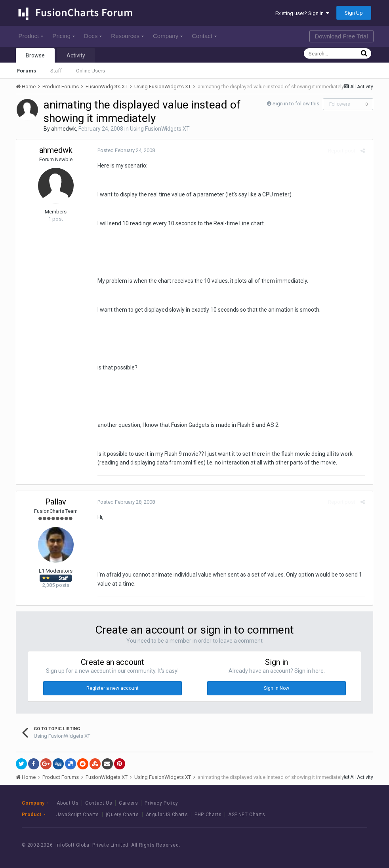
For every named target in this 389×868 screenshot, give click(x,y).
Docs (93, 36)
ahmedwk (64, 129)
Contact (204, 36)
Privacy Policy (161, 803)
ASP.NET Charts (247, 815)
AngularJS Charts (167, 815)
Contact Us (99, 803)
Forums (27, 71)
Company (168, 36)
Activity (76, 55)
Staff (56, 71)
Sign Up (354, 13)
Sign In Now (276, 688)
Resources (127, 36)
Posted (124, 150)
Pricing (64, 36)
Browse (35, 55)
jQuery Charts (122, 815)
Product (31, 36)
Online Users (91, 71)
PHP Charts (208, 815)
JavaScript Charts (78, 815)
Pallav (56, 502)
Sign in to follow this (296, 104)
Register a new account (113, 688)
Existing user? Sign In (302, 13)
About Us (68, 803)
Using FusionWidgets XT (160, 129)
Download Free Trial (341, 36)
